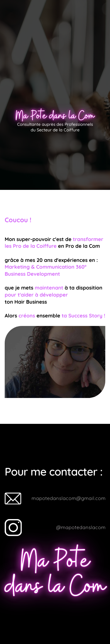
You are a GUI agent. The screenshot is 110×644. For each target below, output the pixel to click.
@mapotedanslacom (81, 528)
